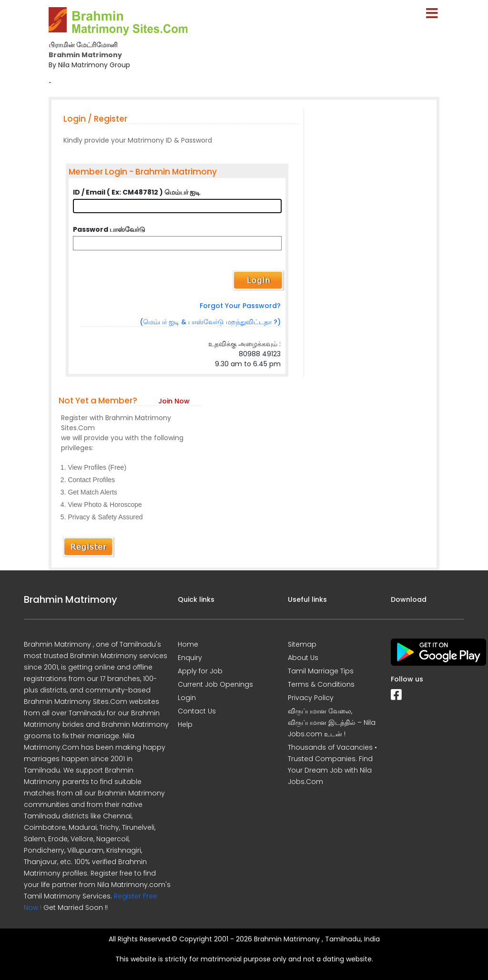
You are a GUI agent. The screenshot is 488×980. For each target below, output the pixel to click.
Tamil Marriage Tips (321, 671)
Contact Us (197, 711)
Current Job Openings (215, 684)
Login (187, 698)
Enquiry (190, 658)
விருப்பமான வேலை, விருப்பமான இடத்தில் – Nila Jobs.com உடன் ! (332, 722)
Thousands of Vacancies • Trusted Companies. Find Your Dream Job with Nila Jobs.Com (332, 764)
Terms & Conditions (321, 684)
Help (185, 724)
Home (188, 644)
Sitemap (302, 644)
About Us (303, 658)
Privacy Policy (311, 698)
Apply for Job (200, 671)
